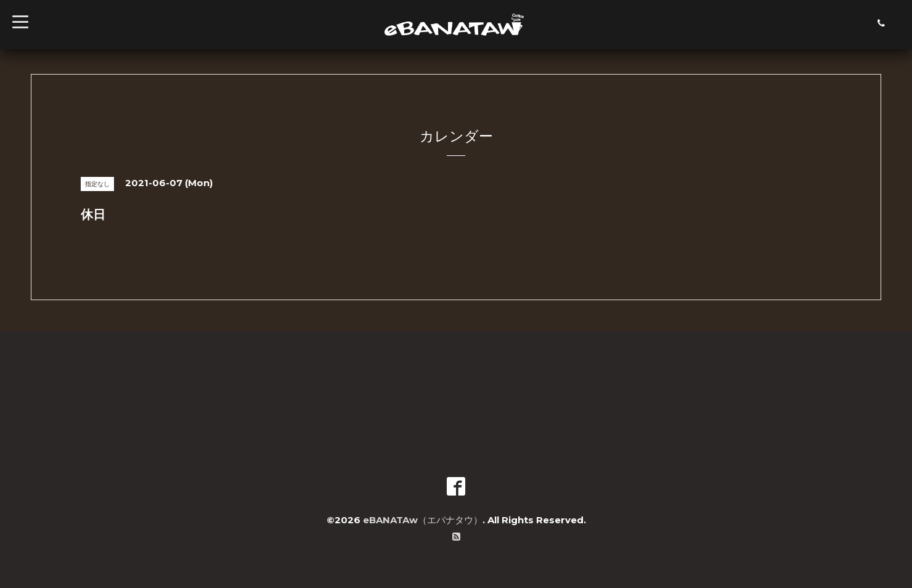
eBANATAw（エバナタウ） (423, 520)
